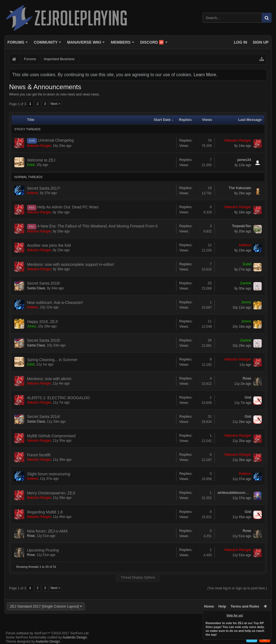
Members (121, 42)
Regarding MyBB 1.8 (45, 512)
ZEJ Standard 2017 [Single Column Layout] (44, 606)
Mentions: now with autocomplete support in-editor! (71, 264)
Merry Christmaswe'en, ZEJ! (51, 493)
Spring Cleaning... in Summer (52, 360)
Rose (247, 378)
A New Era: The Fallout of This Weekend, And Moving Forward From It (97, 226)
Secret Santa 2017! (44, 188)
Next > (55, 104)
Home (209, 606)
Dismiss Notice (268, 614)
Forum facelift (39, 455)
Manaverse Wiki (84, 42)
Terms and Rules (245, 606)
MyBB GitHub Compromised (51, 436)
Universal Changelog (56, 140)
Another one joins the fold (49, 245)
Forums (16, 42)
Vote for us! (235, 615)
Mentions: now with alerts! (49, 379)
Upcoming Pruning (43, 550)
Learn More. (205, 75)
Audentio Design (75, 637)
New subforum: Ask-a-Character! (55, 303)
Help (222, 606)
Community (45, 42)
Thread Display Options (138, 577)
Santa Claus (36, 288)
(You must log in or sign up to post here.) (237, 588)
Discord (152, 42)
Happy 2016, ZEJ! (42, 322)
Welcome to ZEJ (41, 160)
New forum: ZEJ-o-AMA (47, 531)
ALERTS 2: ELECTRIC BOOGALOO (58, 398)
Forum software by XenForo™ (48, 633)
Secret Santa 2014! (44, 417)
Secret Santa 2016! (44, 283)
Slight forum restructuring (49, 474)
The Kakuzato (240, 188)
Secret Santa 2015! (44, 340)
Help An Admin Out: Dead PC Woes (68, 207)
